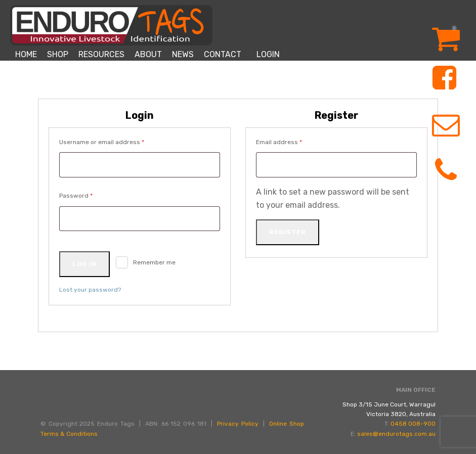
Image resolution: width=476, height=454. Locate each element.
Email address (292, 141)
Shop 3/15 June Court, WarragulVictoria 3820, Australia (389, 409)
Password (89, 194)
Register (288, 232)
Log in (84, 264)
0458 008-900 (413, 424)
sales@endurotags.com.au (396, 434)
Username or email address (115, 141)
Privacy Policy (238, 424)
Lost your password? (90, 290)
